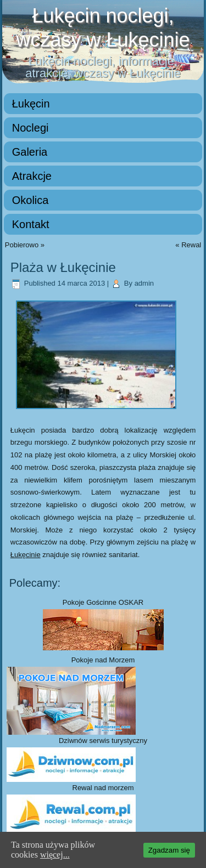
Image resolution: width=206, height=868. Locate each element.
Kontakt (31, 224)
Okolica (30, 200)
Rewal (191, 245)
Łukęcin (31, 104)
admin (144, 283)
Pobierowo (22, 245)
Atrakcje (32, 176)
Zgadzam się (169, 850)
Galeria (30, 152)
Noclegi (30, 128)
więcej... (55, 855)
